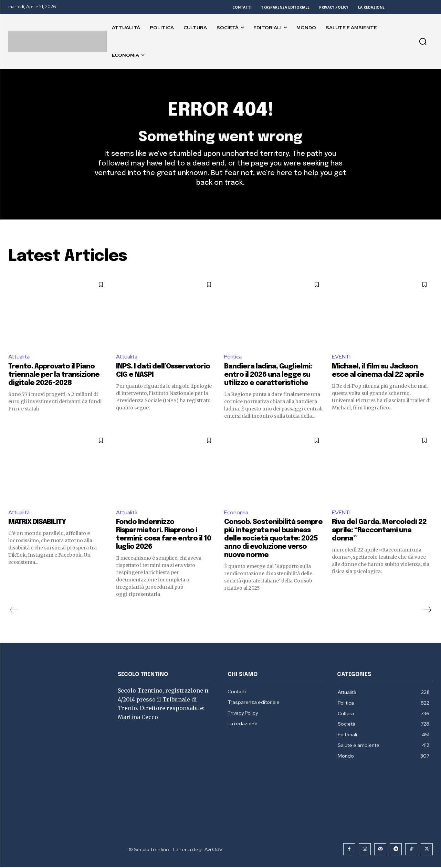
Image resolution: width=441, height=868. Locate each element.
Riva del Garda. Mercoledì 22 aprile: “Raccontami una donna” (379, 531)
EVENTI (341, 357)
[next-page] (427, 611)
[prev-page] (14, 611)
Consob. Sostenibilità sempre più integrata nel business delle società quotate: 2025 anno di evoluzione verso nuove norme (273, 539)
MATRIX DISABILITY (37, 523)
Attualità (20, 357)
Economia (236, 513)
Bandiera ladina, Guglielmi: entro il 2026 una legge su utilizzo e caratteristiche (268, 375)
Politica (233, 357)
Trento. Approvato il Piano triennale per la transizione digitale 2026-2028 (54, 375)
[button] (423, 41)
